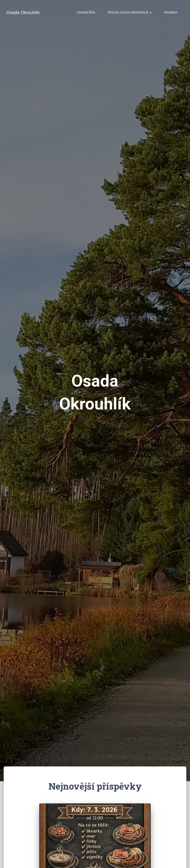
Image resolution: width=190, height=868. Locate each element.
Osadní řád (86, 13)
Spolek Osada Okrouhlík (130, 13)
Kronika (171, 13)
